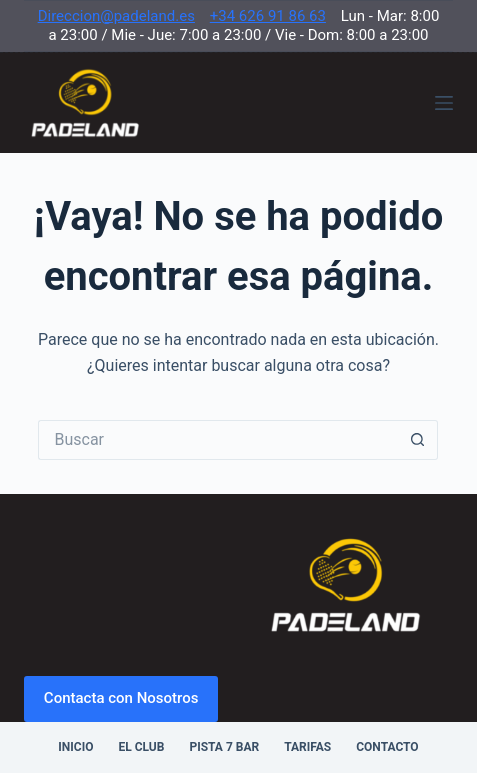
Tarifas (307, 747)
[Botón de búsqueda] (418, 440)
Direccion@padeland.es (116, 16)
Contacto (387, 747)
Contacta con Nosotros (121, 698)
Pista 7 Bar (224, 747)
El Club (141, 747)
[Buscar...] (218, 440)
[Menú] (444, 103)
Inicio (75, 747)
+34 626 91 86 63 (268, 16)
